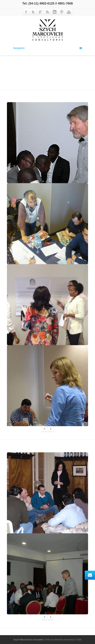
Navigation (48, 48)
